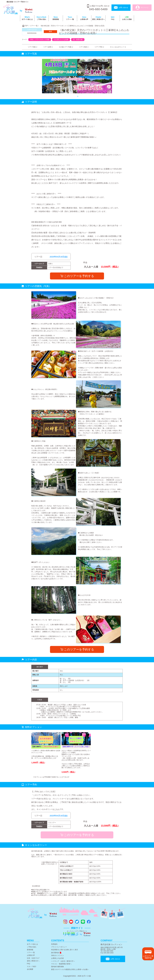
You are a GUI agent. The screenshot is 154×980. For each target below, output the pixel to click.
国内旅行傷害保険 (57, 967)
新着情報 (56, 18)
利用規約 (54, 944)
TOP (26, 26)
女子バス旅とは (27, 18)
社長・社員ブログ (33, 958)
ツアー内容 (84, 47)
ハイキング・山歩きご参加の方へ (63, 961)
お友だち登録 (127, 18)
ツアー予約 (99, 47)
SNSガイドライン (58, 955)
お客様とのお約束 (57, 958)
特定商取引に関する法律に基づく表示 (65, 950)
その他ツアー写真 (66, 47)
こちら (57, 809)
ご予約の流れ (41, 18)
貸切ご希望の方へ (98, 18)
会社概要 (30, 969)
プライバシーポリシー (59, 947)
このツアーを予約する (77, 276)
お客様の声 (84, 18)
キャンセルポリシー (118, 47)
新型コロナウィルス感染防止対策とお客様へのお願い (70, 969)
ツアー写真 (33, 47)
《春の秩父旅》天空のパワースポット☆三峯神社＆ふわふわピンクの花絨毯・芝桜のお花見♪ (72, 26)
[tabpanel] (77, 76)
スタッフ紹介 (32, 966)
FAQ (113, 18)
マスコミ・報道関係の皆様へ (61, 964)
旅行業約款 (56, 953)
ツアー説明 (48, 47)
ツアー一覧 (70, 18)
